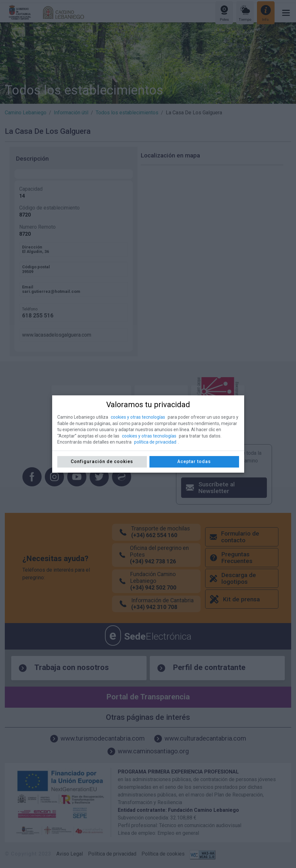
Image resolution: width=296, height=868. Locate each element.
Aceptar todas (194, 461)
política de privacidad (155, 442)
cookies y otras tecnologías (138, 417)
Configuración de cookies (102, 461)
